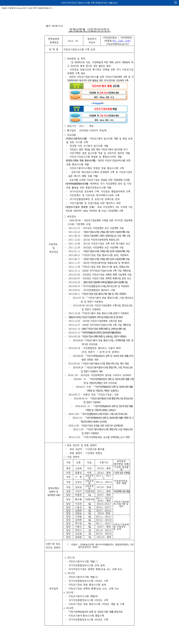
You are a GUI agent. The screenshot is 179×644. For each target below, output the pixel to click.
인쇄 (176, 2)
